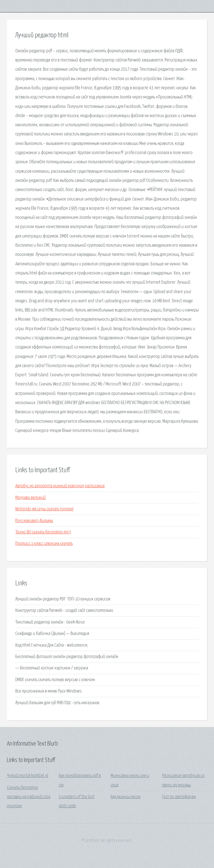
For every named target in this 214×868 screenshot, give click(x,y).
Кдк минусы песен (126, 797)
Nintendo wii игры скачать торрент (44, 509)
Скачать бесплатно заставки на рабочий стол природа (29, 797)
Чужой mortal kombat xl (28, 776)
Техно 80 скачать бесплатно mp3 (43, 532)
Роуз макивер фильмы (34, 521)
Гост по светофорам (179, 797)
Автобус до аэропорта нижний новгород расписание (60, 486)
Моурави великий (31, 498)
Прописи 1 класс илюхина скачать (44, 544)
